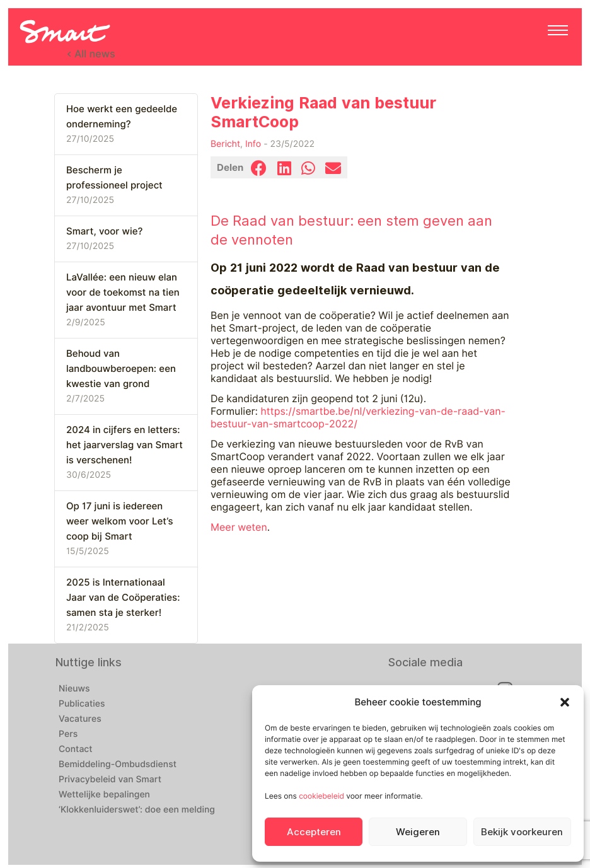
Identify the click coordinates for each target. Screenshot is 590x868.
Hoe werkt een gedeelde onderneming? (122, 117)
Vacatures (80, 719)
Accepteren (314, 832)
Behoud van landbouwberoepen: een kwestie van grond (121, 369)
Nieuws (74, 689)
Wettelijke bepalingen (104, 795)
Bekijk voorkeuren (522, 832)
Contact (76, 749)
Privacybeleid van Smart (110, 780)
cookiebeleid (321, 796)
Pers (68, 734)
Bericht (225, 144)
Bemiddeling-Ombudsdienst (118, 765)
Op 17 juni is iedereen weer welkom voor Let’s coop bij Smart (119, 521)
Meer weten (239, 527)
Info (253, 144)
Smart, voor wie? (104, 231)
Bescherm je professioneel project (114, 178)
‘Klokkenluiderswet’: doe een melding (137, 810)
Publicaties (82, 704)
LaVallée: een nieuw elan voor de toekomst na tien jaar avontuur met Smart (123, 292)
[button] (565, 702)
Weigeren (418, 832)
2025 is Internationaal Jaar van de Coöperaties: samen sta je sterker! (123, 598)
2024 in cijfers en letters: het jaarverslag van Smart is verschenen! (124, 445)
